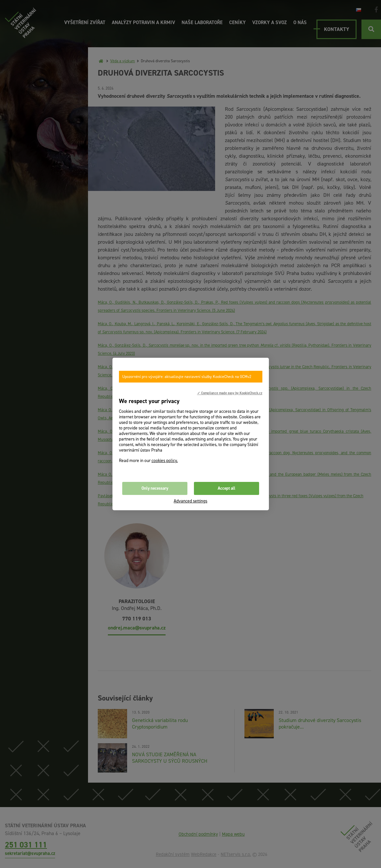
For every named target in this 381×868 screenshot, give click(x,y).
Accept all (227, 488)
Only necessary (155, 488)
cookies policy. (165, 461)
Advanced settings (190, 501)
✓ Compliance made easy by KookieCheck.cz (230, 393)
